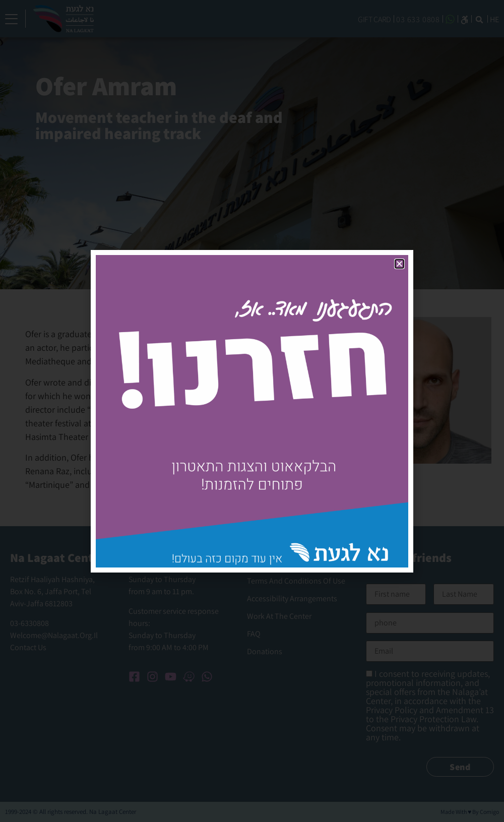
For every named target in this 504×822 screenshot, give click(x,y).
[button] (399, 264)
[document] (252, 411)
